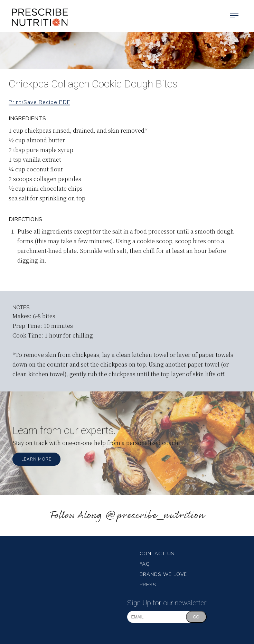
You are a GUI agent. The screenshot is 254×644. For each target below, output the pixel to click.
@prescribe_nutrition (155, 516)
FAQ (145, 564)
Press (148, 585)
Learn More (36, 459)
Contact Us (157, 554)
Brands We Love (163, 574)
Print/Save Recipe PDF (39, 102)
